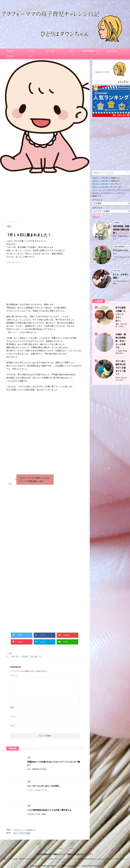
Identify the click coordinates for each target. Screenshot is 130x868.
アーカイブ (97, 200)
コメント (14, 675)
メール (13, 717)
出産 (13, 656)
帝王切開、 (25, 656)
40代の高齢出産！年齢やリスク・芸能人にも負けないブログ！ (65, 854)
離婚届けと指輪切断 (100, 178)
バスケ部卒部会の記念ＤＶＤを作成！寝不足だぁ (49, 810)
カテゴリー (97, 208)
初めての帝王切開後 (22, 833)
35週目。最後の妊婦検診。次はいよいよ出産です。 (121, 341)
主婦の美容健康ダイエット (91, 51)
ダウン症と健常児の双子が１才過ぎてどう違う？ (121, 368)
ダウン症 (30, 51)
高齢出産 (10, 51)
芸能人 (71, 51)
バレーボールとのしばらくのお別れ (43, 786)
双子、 (18, 656)
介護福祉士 (10, 56)
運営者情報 (59, 848)
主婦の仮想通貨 (112, 51)
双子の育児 (51, 51)
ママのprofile (70, 848)
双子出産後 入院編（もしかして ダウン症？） (122, 314)
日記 (30, 56)
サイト (13, 726)
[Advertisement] (45, 197)
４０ (40, 656)
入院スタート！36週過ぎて (25, 830)
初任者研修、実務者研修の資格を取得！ (121, 230)
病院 (36, 656)
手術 (32, 656)
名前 (12, 708)
